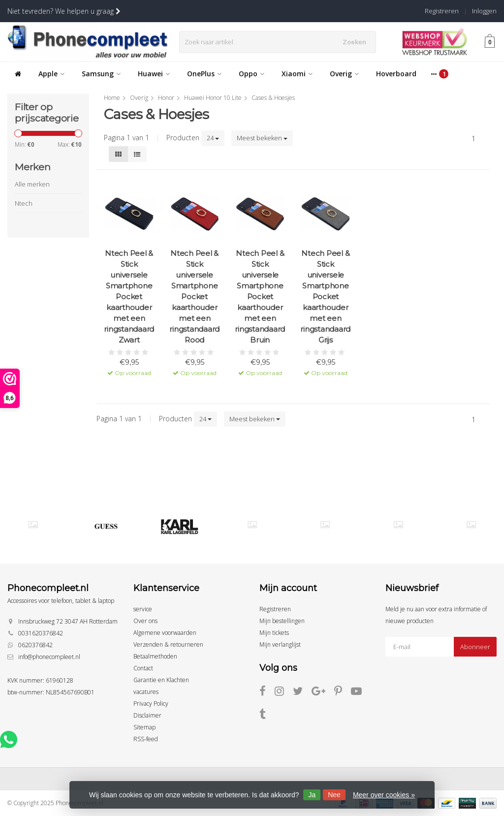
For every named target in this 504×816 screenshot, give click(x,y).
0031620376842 (41, 633)
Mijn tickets (274, 633)
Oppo (252, 74)
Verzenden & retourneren (168, 644)
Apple (51, 74)
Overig (344, 74)
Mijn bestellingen (282, 621)
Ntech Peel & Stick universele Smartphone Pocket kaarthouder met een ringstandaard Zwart (129, 297)
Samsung (101, 74)
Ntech (24, 203)
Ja (312, 795)
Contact (143, 668)
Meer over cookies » (384, 795)
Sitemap (144, 727)
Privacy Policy (151, 704)
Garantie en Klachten (161, 680)
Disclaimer (147, 715)
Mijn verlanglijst (280, 644)
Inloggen (484, 11)
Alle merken (32, 184)
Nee (334, 795)
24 (213, 138)
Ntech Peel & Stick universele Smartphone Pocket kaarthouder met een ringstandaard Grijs (325, 297)
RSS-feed (146, 739)
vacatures (146, 692)
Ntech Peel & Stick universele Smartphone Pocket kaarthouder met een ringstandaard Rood (194, 297)
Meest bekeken (262, 138)
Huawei (154, 74)
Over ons (145, 621)
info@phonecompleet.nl (49, 657)
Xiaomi (297, 74)
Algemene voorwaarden (165, 633)
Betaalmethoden (155, 656)
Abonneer (475, 647)
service (143, 609)
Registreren (442, 11)
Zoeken (357, 42)
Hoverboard (396, 74)
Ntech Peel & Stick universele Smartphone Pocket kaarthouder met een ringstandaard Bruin (260, 297)
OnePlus (204, 74)
